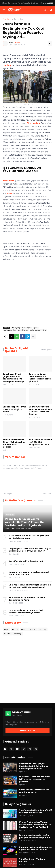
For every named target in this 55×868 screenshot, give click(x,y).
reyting (7, 65)
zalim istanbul (23, 330)
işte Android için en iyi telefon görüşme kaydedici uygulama (29, 537)
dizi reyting (18, 19)
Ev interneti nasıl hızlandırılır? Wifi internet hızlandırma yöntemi (40, 378)
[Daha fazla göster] (33, 337)
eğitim (15, 629)
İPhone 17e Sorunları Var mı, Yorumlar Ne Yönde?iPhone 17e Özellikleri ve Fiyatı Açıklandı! (35, 825)
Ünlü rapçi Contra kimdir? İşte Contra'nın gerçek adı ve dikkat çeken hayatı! (30, 586)
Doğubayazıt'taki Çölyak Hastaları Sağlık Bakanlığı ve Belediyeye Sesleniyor (14, 378)
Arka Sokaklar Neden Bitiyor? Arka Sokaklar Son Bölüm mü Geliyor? (14, 443)
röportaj (42, 629)
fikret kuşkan (27, 328)
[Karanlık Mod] (46, 10)
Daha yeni (9, 493)
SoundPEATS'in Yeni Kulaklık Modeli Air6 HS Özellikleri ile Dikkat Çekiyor (40, 410)
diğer (6, 629)
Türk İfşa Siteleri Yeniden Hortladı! (27, 561)
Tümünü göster (46, 350)
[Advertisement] (27, 295)
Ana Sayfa (7, 19)
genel (36, 328)
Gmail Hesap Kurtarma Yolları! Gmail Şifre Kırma (14, 409)
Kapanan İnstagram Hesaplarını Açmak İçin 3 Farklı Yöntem (29, 573)
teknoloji (18, 634)
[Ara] (51, 10)
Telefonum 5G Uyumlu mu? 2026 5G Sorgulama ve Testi (40, 442)
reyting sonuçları (10, 330)
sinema (7, 634)
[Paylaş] (50, 44)
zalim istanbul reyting (38, 330)
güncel (33, 629)
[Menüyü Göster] (4, 10)
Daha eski (47, 493)
